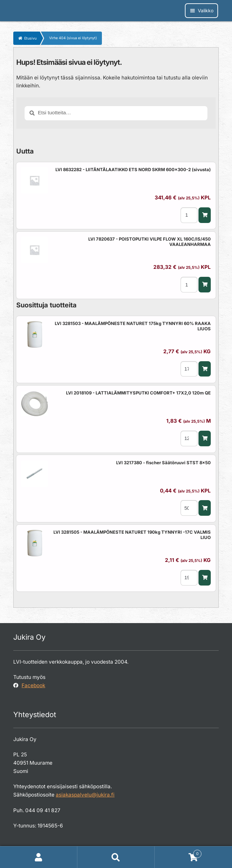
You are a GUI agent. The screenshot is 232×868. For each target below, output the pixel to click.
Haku (116, 857)
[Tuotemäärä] (189, 215)
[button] (204, 215)
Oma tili (39, 857)
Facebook (33, 685)
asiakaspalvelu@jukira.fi (85, 795)
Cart (178, 853)
